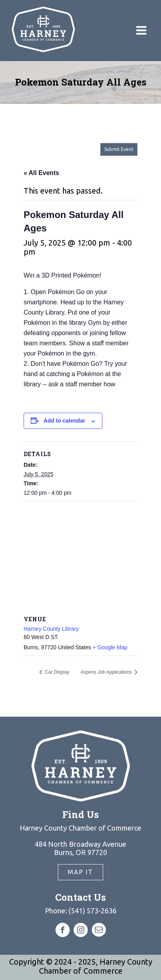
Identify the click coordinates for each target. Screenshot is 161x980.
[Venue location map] (80, 558)
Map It (80, 872)
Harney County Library (51, 629)
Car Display (56, 672)
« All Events (41, 173)
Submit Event (119, 149)
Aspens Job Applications (107, 672)
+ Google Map (110, 647)
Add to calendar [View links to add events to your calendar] (65, 421)
